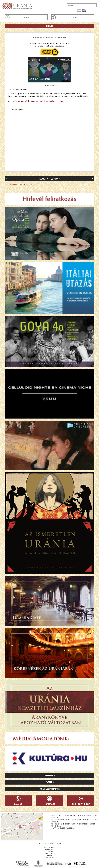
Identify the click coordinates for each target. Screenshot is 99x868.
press (49, 855)
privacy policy (50, 857)
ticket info (49, 849)
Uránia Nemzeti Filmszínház (22, 184)
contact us (50, 851)
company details (50, 853)
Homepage (49, 804)
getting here (50, 847)
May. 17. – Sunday (50, 179)
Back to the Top (81, 804)
